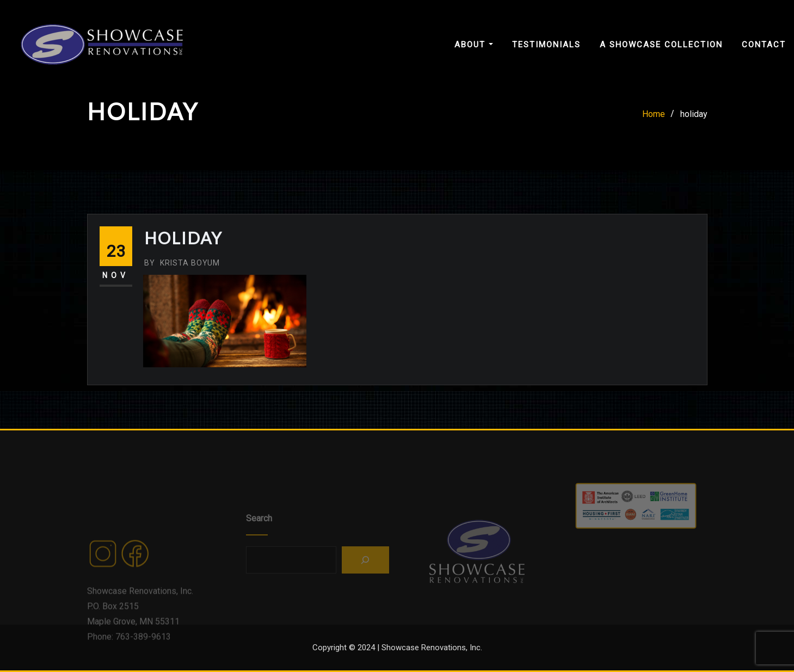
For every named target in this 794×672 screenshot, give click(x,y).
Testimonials (546, 45)
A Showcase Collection (661, 45)
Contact (764, 45)
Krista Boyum (182, 263)
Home (654, 114)
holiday (694, 114)
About (474, 45)
